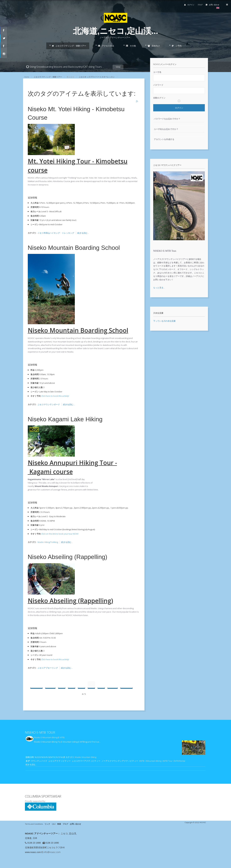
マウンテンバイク (39, 761)
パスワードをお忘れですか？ (167, 119)
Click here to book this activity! (55, 396)
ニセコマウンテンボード (49, 404)
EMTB (142, 761)
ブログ (193, 5)
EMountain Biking (153, 761)
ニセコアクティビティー (60, 761)
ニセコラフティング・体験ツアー (69, 46)
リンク (47, 824)
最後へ (126, 685)
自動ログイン (159, 98)
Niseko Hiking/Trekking (48, 542)
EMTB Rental (179, 761)
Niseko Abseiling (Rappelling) (68, 557)
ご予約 (177, 46)
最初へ (36, 685)
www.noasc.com (33, 852)
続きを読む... (83, 233)
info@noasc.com (52, 852)
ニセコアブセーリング (48, 668)
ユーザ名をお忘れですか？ (166, 129)
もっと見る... (159, 288)
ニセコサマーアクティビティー (86, 761)
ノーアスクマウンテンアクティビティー (120, 761)
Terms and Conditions (34, 824)
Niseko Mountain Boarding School (74, 248)
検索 (59, 824)
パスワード (158, 85)
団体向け (154, 46)
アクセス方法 (106, 46)
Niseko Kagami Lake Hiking (65, 419)
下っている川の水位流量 (164, 321)
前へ (50, 685)
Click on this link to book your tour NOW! (60, 534)
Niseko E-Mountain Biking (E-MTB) (49, 737)
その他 (131, 46)
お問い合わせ (205, 5)
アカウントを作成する (164, 139)
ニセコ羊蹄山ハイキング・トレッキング (56, 233)
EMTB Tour (167, 761)
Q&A (54, 824)
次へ (113, 685)
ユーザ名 (157, 72)
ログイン (182, 5)
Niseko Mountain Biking (86, 757)
